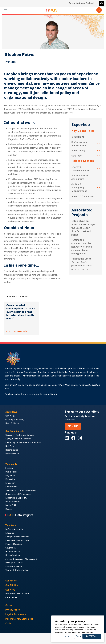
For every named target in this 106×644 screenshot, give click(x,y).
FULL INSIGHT (14, 332)
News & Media (12, 424)
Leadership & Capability (16, 498)
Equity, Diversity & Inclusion (18, 439)
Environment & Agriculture (80, 177)
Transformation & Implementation (21, 491)
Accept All (92, 636)
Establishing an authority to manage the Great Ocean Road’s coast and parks (83, 228)
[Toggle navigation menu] (6, 10)
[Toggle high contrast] (101, 3)
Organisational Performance (80, 144)
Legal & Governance (16, 615)
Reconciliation (12, 450)
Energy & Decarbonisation (81, 169)
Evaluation (10, 483)
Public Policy (78, 151)
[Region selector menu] (82, 3)
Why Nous (10, 416)
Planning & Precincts (15, 567)
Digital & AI (78, 137)
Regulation (10, 476)
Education (10, 533)
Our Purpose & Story (15, 420)
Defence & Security (14, 529)
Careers (9, 605)
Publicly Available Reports (17, 594)
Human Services (13, 555)
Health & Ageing (13, 552)
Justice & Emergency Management (79, 187)
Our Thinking (12, 585)
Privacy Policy (13, 610)
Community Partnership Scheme (20, 435)
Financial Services (14, 544)
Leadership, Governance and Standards (23, 443)
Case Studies (11, 598)
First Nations (11, 487)
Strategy (76, 156)
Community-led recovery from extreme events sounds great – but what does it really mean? (21, 312)
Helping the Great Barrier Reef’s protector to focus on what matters (82, 264)
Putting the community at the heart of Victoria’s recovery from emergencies (82, 247)
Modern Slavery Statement (19, 619)
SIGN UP (73, 426)
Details (69, 636)
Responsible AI (12, 454)
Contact (10, 624)
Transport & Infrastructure (17, 570)
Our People (11, 581)
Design (8, 509)
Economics (10, 479)
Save (78, 636)
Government (11, 548)
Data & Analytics (13, 502)
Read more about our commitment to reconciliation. (31, 394)
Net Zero (10, 446)
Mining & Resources (83, 196)
